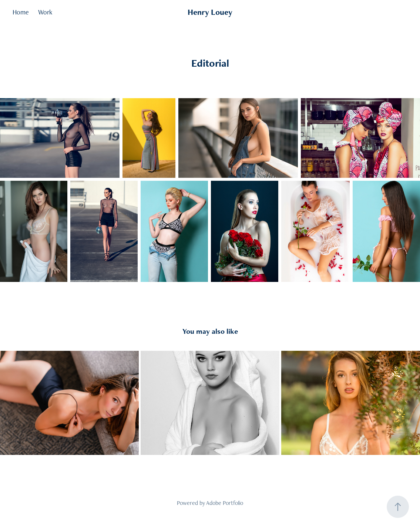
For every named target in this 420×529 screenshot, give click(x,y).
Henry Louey (210, 12)
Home (21, 12)
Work (45, 12)
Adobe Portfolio (225, 503)
